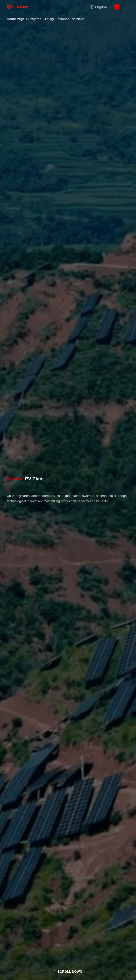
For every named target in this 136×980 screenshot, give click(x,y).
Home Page (16, 19)
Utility (49, 21)
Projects (35, 19)
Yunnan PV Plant (71, 23)
